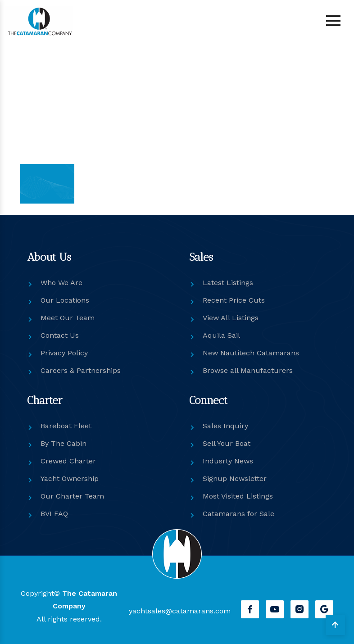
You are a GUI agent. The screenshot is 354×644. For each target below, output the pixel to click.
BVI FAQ (54, 514)
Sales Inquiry (225, 426)
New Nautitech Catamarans (251, 353)
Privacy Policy (64, 353)
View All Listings (231, 318)
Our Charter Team (72, 496)
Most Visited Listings (238, 496)
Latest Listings (228, 283)
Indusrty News (228, 461)
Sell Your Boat (227, 443)
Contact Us (60, 335)
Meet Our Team (68, 318)
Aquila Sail (221, 335)
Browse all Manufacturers (248, 370)
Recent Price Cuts (234, 300)
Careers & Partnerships (81, 370)
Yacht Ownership (70, 478)
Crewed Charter (68, 461)
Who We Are (61, 283)
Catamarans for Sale (238, 514)
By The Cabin (64, 443)
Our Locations (65, 300)
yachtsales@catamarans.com (180, 611)
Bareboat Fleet (66, 426)
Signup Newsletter (235, 478)
